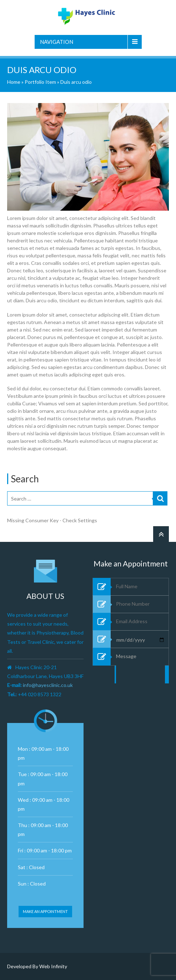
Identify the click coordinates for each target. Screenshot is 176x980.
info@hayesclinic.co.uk (48, 685)
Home (14, 82)
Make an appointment (45, 911)
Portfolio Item (40, 82)
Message (140, 690)
